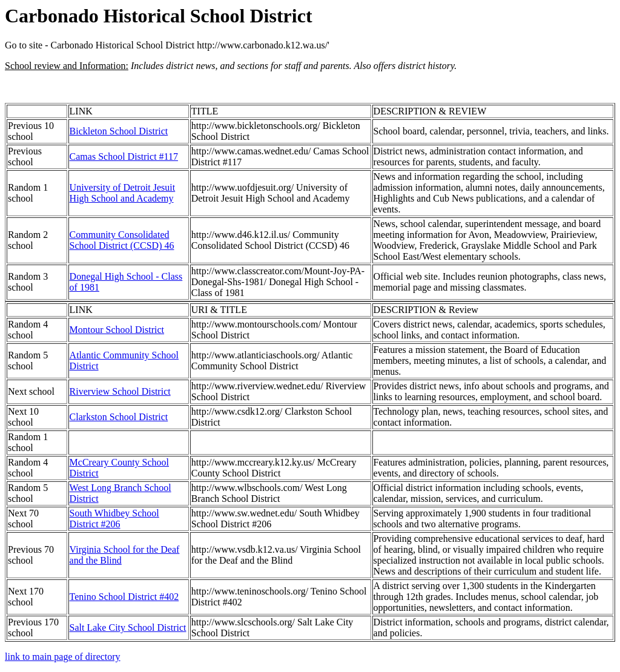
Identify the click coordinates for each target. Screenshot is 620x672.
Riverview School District (120, 391)
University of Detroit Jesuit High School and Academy (123, 193)
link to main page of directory (63, 657)
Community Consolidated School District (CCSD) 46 (122, 240)
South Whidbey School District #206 (114, 519)
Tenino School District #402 (124, 597)
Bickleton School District (119, 131)
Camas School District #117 (124, 156)
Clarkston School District (119, 417)
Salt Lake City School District (128, 628)
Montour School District (117, 330)
